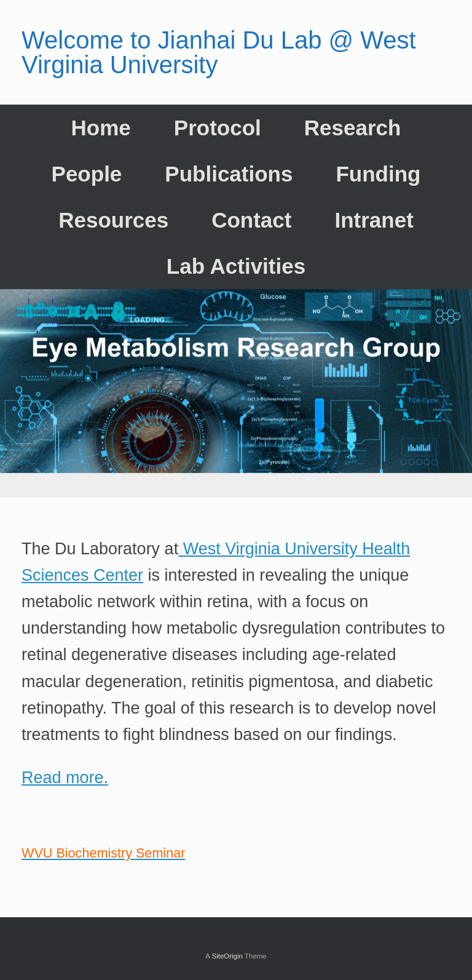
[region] (236, 393)
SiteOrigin (227, 956)
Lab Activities (236, 266)
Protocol (218, 128)
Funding (378, 174)
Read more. (65, 778)
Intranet (374, 220)
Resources (113, 220)
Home (101, 128)
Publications (229, 174)
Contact (251, 220)
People (87, 174)
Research (353, 128)
